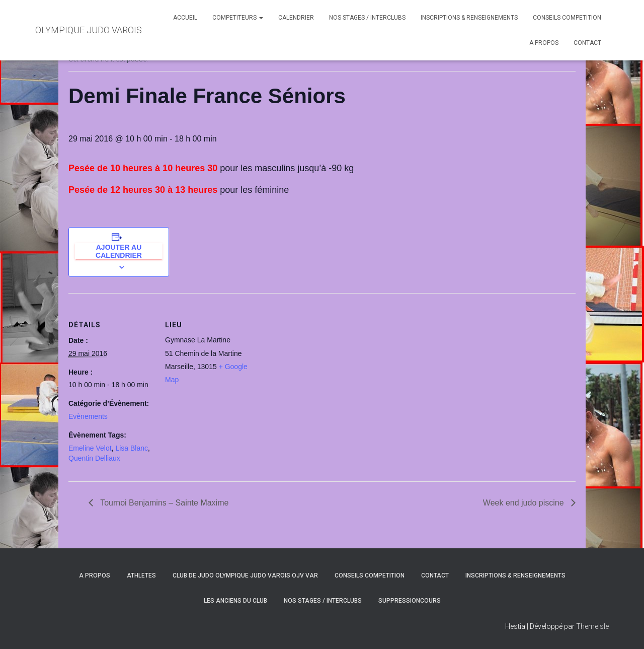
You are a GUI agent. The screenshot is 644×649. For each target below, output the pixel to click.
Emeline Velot (90, 448)
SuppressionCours (410, 601)
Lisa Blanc (132, 448)
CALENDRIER (296, 18)
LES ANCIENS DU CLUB (235, 601)
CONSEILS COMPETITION (567, 18)
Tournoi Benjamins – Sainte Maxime (163, 503)
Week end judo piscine (525, 503)
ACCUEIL (185, 18)
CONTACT (587, 43)
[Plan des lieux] (315, 363)
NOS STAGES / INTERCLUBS (367, 18)
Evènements (88, 416)
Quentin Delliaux (94, 458)
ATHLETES (141, 575)
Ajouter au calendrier (119, 251)
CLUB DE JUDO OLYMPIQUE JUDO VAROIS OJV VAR (245, 575)
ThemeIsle (592, 626)
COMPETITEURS (238, 18)
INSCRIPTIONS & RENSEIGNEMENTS (469, 18)
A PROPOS (544, 43)
